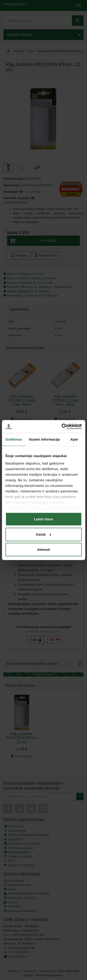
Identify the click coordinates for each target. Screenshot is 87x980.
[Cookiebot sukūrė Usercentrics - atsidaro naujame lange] (62, 426)
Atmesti (43, 550)
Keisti (44, 534)
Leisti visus (44, 519)
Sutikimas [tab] (14, 439)
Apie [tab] (74, 439)
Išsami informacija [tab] (44, 439)
